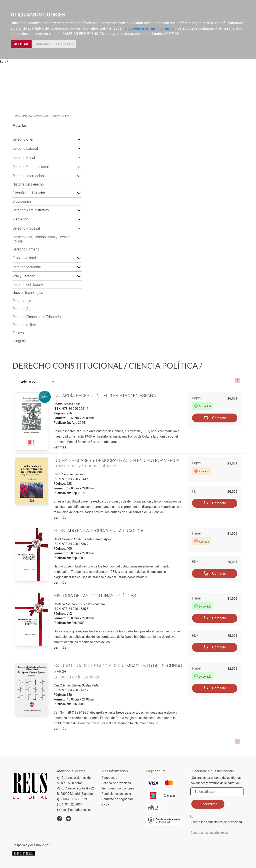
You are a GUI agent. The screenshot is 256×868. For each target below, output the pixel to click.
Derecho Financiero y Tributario (37, 317)
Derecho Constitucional (36, 116)
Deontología (22, 301)
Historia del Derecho (28, 184)
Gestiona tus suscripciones (209, 833)
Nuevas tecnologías (28, 293)
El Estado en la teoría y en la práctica (98, 531)
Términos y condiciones (118, 788)
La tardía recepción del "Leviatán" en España (105, 396)
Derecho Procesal (26, 228)
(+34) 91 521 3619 (72, 799)
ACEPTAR (21, 44)
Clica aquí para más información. (150, 28)
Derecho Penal (24, 158)
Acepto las (216, 822)
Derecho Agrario (25, 309)
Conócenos (109, 778)
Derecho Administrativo (31, 210)
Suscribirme (208, 804)
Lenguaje (20, 341)
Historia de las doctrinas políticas (95, 596)
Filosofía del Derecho (29, 193)
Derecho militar (24, 325)
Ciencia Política (60, 116)
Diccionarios (22, 201)
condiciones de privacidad (224, 822)
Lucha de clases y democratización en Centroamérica (117, 460)
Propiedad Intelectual (29, 258)
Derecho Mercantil (27, 267)
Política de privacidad (116, 783)
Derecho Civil (23, 139)
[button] (79, 139)
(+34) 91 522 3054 (70, 804)
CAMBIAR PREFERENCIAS (54, 44)
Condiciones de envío (116, 794)
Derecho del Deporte (28, 285)
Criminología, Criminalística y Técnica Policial (41, 239)
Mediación (21, 219)
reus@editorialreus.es (74, 810)
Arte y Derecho (24, 276)
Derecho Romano (26, 249)
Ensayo (18, 333)
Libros (16, 116)
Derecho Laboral (25, 148)
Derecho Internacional (29, 176)
